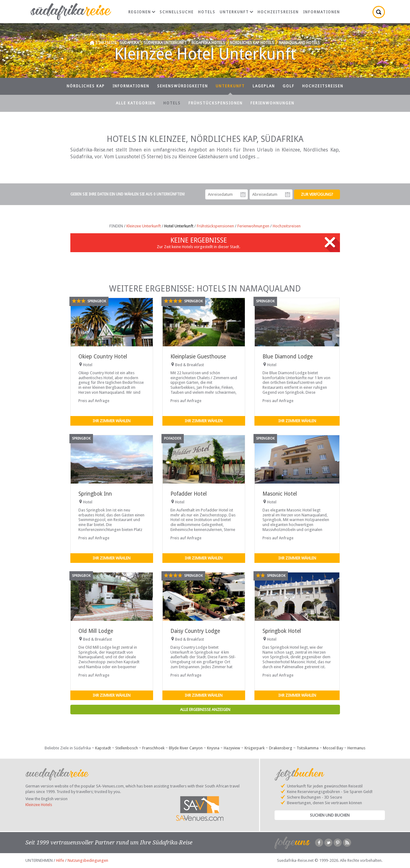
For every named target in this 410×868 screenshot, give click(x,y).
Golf (289, 86)
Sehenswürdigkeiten (183, 86)
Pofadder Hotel (189, 494)
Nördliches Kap (86, 86)
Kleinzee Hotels (39, 805)
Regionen (142, 12)
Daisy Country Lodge (195, 631)
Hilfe (60, 860)
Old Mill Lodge (96, 631)
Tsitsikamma (308, 748)
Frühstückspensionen (216, 103)
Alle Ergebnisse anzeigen (205, 710)
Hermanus (356, 748)
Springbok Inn (95, 494)
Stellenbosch (127, 748)
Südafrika (129, 43)
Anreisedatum (243, 195)
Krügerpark (255, 748)
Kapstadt (103, 748)
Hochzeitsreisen (278, 12)
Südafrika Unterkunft (165, 43)
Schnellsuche (177, 12)
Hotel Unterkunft (179, 226)
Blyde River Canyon (186, 748)
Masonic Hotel (280, 494)
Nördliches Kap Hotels (252, 43)
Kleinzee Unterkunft (144, 226)
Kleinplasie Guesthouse (198, 357)
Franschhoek (153, 748)
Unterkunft (236, 12)
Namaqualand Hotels (299, 43)
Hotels (207, 12)
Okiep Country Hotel (103, 357)
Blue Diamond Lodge (288, 357)
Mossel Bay (333, 748)
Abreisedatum (288, 195)
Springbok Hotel (282, 631)
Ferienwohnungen (272, 103)
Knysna (213, 748)
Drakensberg (281, 748)
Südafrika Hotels (208, 43)
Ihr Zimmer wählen (112, 421)
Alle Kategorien (136, 103)
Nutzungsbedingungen (88, 860)
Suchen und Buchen (330, 815)
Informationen (322, 12)
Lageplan (264, 86)
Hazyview (232, 748)
